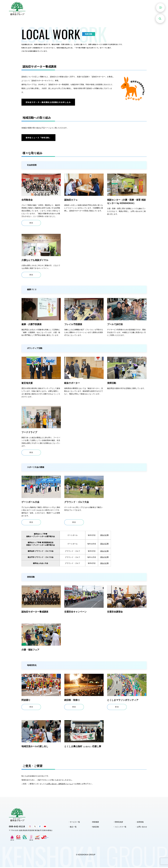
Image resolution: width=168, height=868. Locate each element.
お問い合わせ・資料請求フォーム (59, 785)
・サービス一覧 (74, 823)
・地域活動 (95, 828)
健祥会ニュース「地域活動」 (39, 138)
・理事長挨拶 (118, 823)
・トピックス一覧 (120, 828)
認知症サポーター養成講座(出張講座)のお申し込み (48, 102)
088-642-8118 (17, 827)
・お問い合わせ (141, 828)
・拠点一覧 (72, 828)
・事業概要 (95, 823)
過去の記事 (104, 536)
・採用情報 (139, 823)
